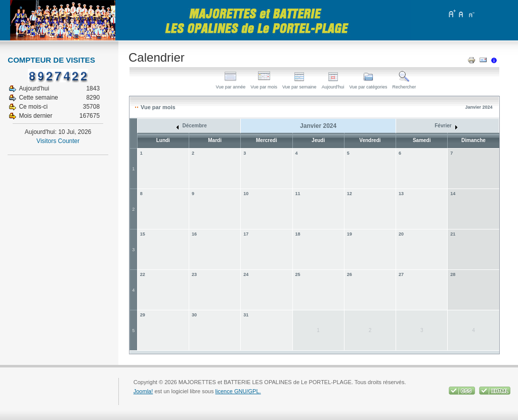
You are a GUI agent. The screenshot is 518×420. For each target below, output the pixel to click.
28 (453, 274)
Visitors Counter (58, 141)
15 (143, 234)
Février (446, 126)
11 (298, 194)
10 (246, 194)
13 (401, 194)
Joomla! (143, 391)
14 (453, 194)
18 (298, 234)
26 (350, 274)
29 (143, 315)
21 (453, 234)
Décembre (192, 126)
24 (246, 274)
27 (401, 274)
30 (194, 315)
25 (298, 274)
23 (194, 274)
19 (350, 234)
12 (350, 194)
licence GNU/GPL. (238, 391)
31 (246, 315)
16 (194, 234)
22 (143, 274)
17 (246, 234)
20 (401, 234)
